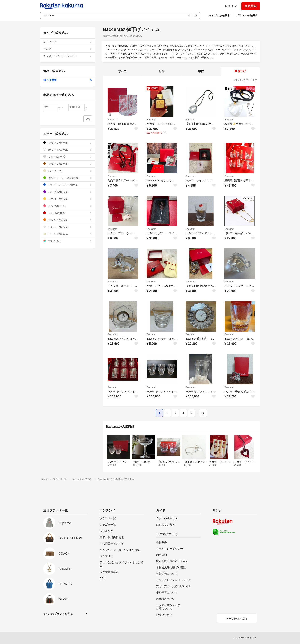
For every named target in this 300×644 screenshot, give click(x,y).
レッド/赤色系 (68, 213)
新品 (162, 71)
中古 (201, 71)
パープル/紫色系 (68, 192)
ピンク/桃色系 (68, 206)
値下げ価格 (68, 80)
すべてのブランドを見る (58, 614)
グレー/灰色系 (68, 157)
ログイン (231, 6)
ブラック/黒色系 (68, 143)
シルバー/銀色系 (68, 227)
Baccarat (112, 120)
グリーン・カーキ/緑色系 (68, 178)
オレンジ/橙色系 (68, 220)
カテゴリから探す (219, 15)
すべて (122, 71)
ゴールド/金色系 (68, 234)
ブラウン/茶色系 (68, 164)
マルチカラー (68, 241)
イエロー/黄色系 (68, 199)
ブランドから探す (247, 15)
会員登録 (251, 6)
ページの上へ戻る (237, 619)
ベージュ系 (68, 171)
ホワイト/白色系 (68, 150)
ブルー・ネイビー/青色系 (68, 185)
